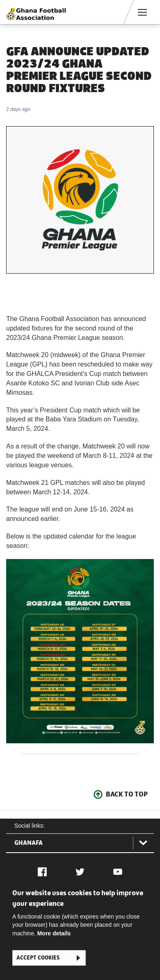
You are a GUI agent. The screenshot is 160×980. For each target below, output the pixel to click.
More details (54, 933)
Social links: (30, 826)
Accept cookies (38, 958)
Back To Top (127, 794)
